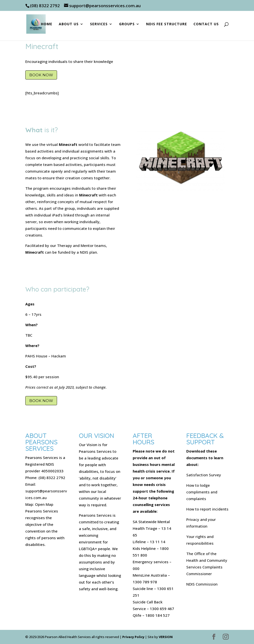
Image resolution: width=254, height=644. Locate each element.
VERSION (166, 637)
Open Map (44, 504)
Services (99, 24)
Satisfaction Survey (204, 475)
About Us (69, 24)
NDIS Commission (202, 584)
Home (47, 24)
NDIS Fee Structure (167, 24)
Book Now (41, 75)
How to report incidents (207, 509)
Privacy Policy (133, 637)
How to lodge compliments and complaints (202, 492)
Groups (127, 24)
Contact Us (206, 24)
